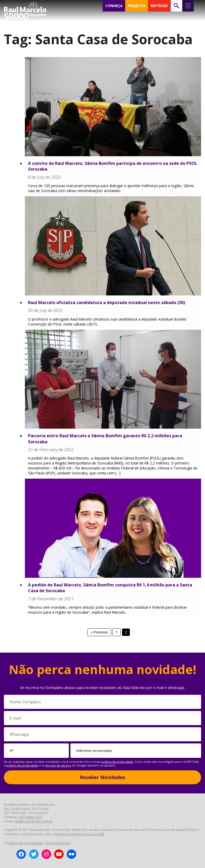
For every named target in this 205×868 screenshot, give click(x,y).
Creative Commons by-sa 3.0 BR (79, 834)
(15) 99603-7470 (31, 817)
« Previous (99, 632)
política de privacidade (117, 762)
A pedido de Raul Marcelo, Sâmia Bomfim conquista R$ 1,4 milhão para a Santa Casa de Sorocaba (110, 588)
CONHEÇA (114, 6)
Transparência (57, 843)
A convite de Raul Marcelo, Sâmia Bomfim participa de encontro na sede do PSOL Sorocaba (113, 166)
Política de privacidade (24, 843)
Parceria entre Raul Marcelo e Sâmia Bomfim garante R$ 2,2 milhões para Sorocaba (105, 439)
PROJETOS (137, 6)
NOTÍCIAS (159, 6)
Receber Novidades (103, 777)
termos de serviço (58, 765)
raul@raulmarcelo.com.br (34, 821)
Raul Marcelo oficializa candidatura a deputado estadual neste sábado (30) (107, 303)
